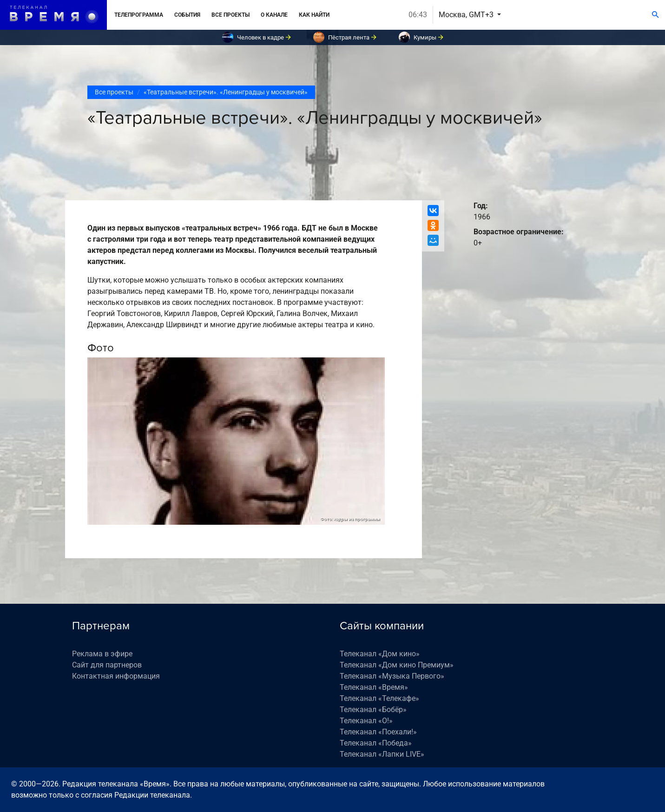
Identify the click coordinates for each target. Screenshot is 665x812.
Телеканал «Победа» (376, 743)
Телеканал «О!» (366, 721)
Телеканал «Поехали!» (378, 732)
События (187, 15)
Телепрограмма (139, 15)
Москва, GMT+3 (467, 15)
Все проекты (230, 15)
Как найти (314, 15)
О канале (274, 15)
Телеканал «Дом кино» (380, 654)
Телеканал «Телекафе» (379, 698)
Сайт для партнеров (107, 665)
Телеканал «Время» (374, 687)
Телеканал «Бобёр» (373, 710)
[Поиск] (655, 15)
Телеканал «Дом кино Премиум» (397, 665)
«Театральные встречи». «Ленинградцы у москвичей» (226, 92)
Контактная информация (116, 676)
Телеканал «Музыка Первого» (392, 676)
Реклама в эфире (102, 654)
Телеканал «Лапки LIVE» (382, 754)
